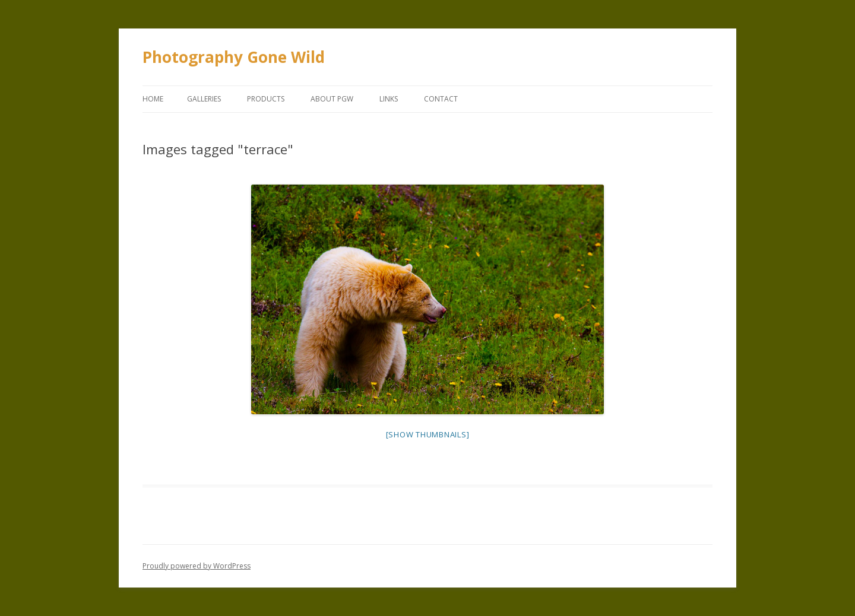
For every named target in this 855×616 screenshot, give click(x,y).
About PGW (332, 99)
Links (389, 99)
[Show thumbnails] (428, 434)
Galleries (204, 99)
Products (266, 99)
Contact (441, 99)
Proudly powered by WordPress (197, 566)
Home (153, 99)
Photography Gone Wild (234, 57)
